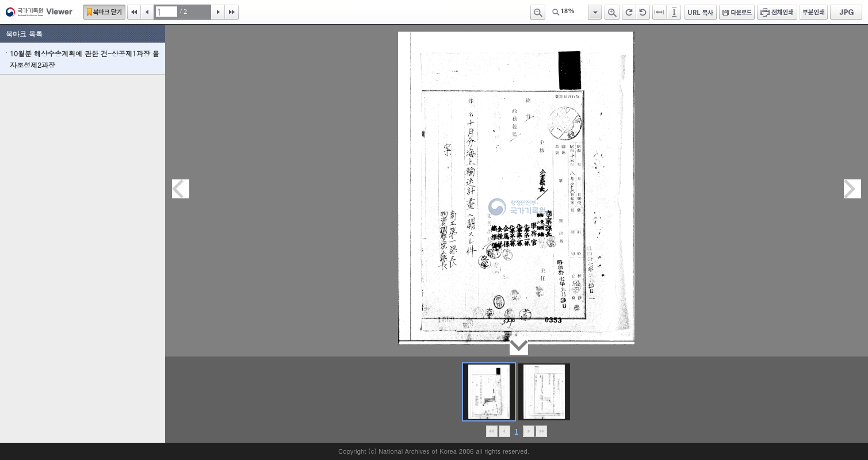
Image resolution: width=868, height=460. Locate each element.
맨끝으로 (541, 431)
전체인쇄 (777, 12)
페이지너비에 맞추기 (660, 12)
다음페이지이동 (852, 189)
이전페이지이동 (181, 189)
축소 (538, 12)
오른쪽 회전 (629, 12)
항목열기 (594, 12)
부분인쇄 (814, 12)
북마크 (104, 12)
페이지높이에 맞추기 (675, 12)
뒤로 (528, 431)
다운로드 (737, 12)
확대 (612, 12)
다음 (218, 12)
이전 (147, 12)
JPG (846, 12)
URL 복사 (701, 12)
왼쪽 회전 (643, 12)
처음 (134, 12)
